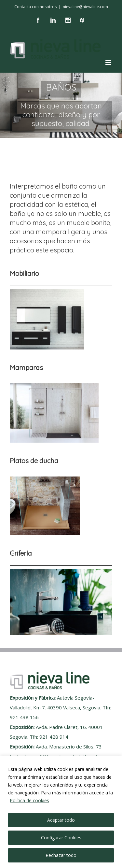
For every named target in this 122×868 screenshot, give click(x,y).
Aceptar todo (61, 820)
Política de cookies (29, 800)
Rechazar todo (61, 855)
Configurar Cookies (61, 838)
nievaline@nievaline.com (85, 7)
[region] (61, 812)
